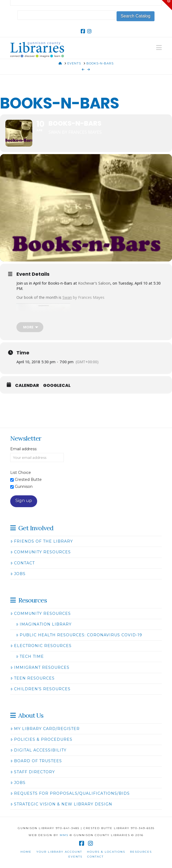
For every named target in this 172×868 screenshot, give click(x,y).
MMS (64, 835)
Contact (22, 563)
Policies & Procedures (41, 739)
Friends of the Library (42, 541)
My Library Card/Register (45, 729)
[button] (159, 48)
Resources (141, 852)
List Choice (21, 473)
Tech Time (30, 656)
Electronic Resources (41, 646)
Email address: (24, 449)
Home (26, 852)
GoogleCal (57, 386)
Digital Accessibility (38, 750)
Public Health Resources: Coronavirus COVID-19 (79, 635)
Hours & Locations (106, 852)
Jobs (18, 574)
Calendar (27, 386)
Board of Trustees (36, 761)
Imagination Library (44, 624)
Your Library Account (59, 852)
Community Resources (41, 552)
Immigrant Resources (40, 667)
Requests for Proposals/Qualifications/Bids (70, 793)
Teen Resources (32, 678)
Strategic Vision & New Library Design (61, 804)
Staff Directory (33, 772)
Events (75, 857)
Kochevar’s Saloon (94, 283)
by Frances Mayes (83, 297)
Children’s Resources (40, 689)
